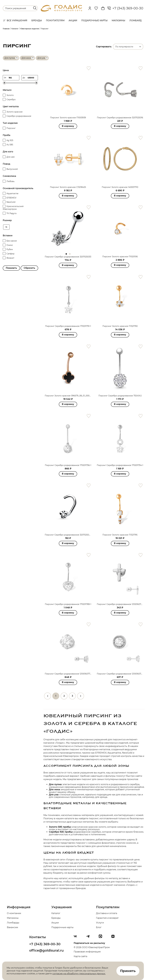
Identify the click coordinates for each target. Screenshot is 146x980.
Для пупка (10, 58)
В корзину (68, 126)
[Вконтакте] (76, 937)
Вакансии (12, 927)
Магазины (118, 20)
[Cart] (103, 8)
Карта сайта (80, 956)
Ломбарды (13, 923)
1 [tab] (66, 254)
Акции (73, 20)
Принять (128, 971)
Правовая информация (87, 952)
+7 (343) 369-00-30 (125, 8)
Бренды (37, 20)
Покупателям (55, 20)
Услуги (100, 923)
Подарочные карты (94, 20)
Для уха (41, 58)
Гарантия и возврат (107, 918)
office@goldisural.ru (46, 950)
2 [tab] (70, 254)
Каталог (56, 913)
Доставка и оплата (107, 913)
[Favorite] (96, 8)
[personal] (90, 8)
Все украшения (15, 21)
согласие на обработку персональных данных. (79, 974)
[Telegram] (89, 937)
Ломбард (135, 20)
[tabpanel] (68, 229)
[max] (102, 937)
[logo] (61, 11)
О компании (14, 913)
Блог (99, 927)
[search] (35, 8)
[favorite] (89, 68)
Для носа (26, 58)
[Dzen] (114, 937)
